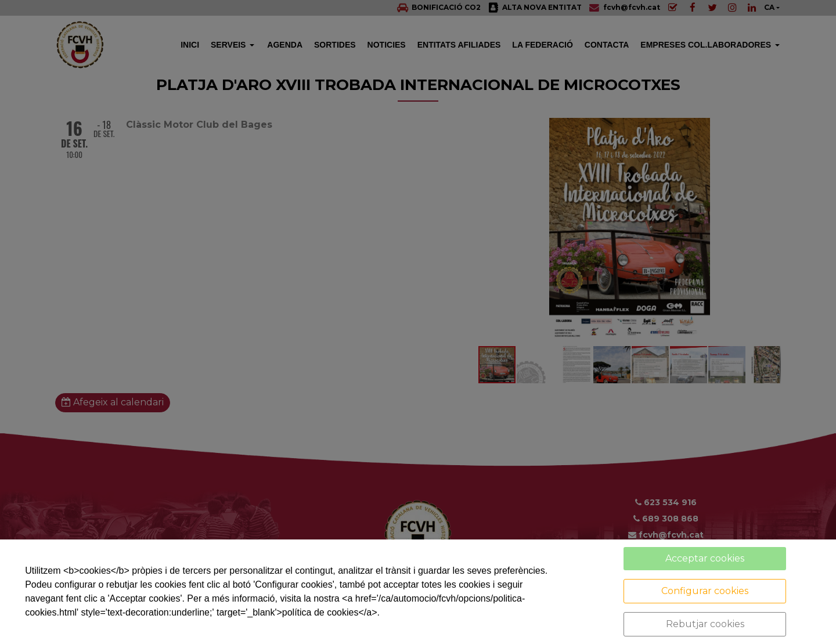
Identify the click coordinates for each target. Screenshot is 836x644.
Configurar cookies (705, 591)
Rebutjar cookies (705, 624)
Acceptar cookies (705, 558)
